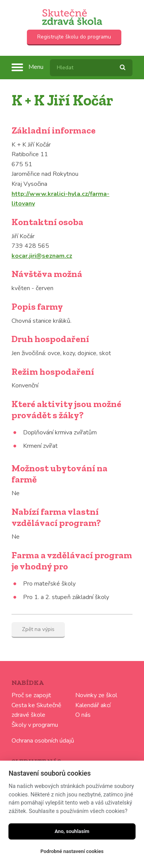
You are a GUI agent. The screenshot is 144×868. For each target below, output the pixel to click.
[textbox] (91, 68)
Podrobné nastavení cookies (72, 851)
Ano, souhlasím (72, 831)
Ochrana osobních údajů (43, 741)
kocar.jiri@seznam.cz (42, 256)
